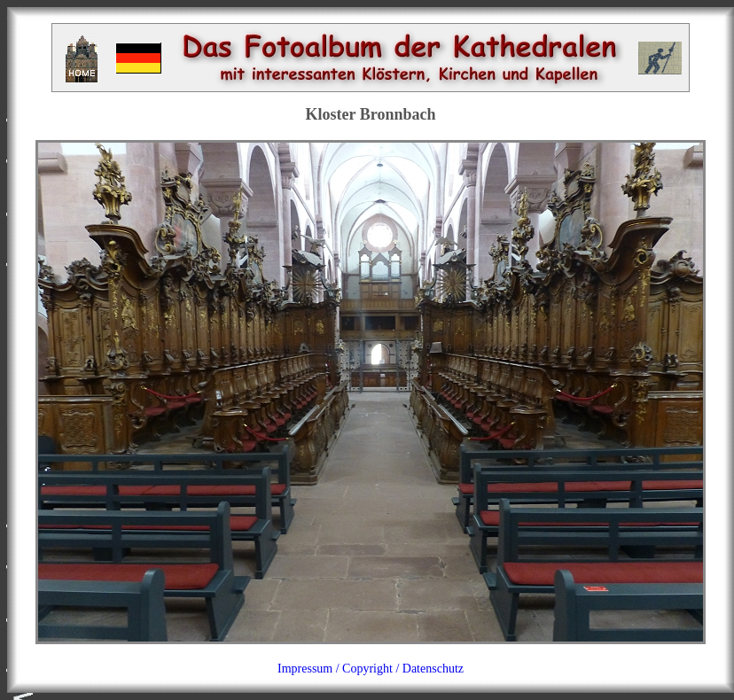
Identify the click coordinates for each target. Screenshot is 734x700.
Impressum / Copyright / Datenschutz (371, 669)
